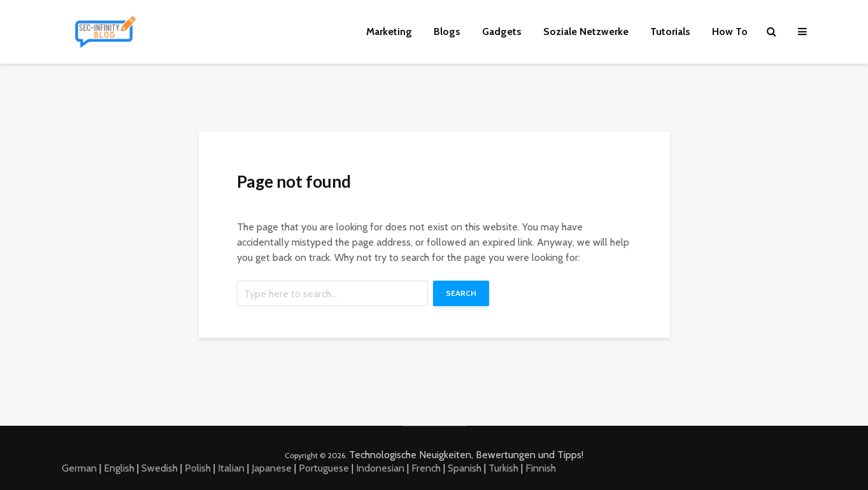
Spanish (465, 468)
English (119, 468)
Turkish (503, 468)
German (79, 468)
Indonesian (380, 468)
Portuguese (324, 468)
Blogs (447, 31)
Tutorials (670, 31)
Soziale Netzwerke (586, 31)
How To (730, 31)
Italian (231, 468)
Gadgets (502, 31)
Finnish (541, 468)
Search (461, 293)
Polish (198, 468)
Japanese (272, 468)
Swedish (160, 468)
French (426, 468)
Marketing (389, 31)
